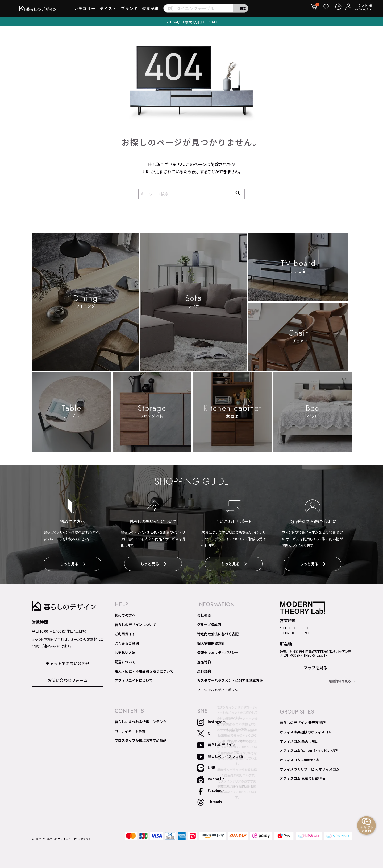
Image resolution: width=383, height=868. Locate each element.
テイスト (108, 10)
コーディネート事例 (130, 730)
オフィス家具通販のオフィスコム (306, 731)
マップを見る (315, 666)
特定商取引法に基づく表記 (218, 633)
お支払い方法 (125, 651)
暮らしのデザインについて (135, 623)
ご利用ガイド (125, 633)
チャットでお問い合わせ (68, 662)
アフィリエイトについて (134, 679)
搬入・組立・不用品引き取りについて (144, 670)
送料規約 (204, 670)
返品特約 (204, 661)
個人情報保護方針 (211, 642)
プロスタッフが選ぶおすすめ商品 (141, 739)
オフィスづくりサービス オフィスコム (310, 768)
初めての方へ (125, 614)
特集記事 (151, 10)
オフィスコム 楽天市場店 (299, 740)
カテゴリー (85, 10)
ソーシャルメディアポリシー (219, 689)
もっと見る (73, 564)
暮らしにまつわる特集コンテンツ (141, 720)
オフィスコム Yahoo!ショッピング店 (309, 749)
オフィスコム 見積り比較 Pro (303, 777)
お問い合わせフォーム (68, 679)
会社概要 (204, 614)
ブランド (130, 10)
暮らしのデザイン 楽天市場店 (303, 721)
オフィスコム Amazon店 (299, 759)
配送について (125, 661)
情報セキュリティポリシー (218, 651)
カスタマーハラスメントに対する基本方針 (230, 679)
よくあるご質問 (127, 642)
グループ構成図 (209, 623)
